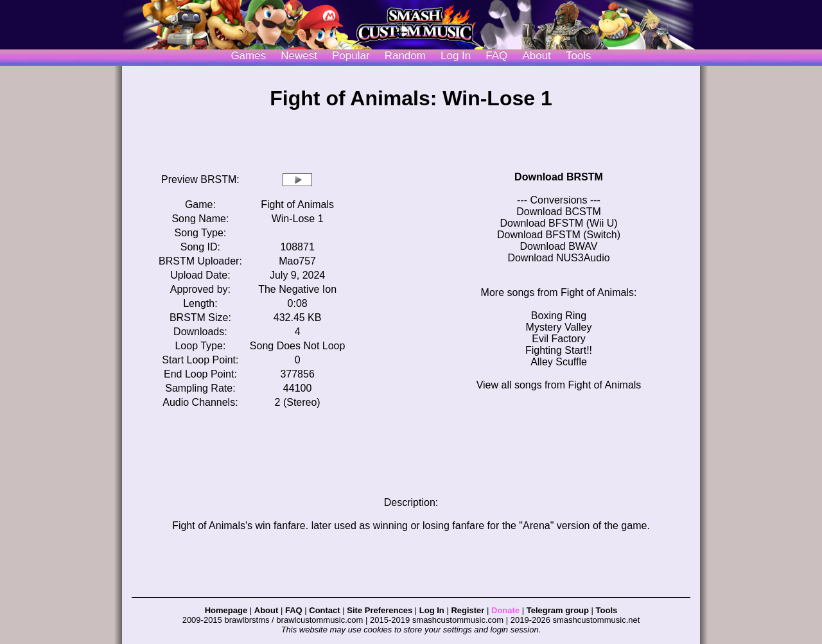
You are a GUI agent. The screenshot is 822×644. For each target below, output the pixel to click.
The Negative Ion (297, 289)
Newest (299, 56)
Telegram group (558, 610)
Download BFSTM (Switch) (559, 235)
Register (468, 610)
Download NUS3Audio (558, 258)
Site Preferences (380, 610)
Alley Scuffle (559, 362)
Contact (324, 610)
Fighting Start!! (559, 350)
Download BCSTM (559, 212)
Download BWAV (559, 246)
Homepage (226, 610)
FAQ (496, 56)
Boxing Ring (559, 316)
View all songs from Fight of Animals (559, 385)
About (536, 56)
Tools (579, 56)
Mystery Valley (559, 327)
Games (248, 56)
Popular (351, 56)
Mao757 (297, 261)
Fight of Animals (297, 205)
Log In (432, 610)
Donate (505, 610)
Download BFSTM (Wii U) (558, 223)
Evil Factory (559, 339)
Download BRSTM (559, 177)
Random (405, 56)
